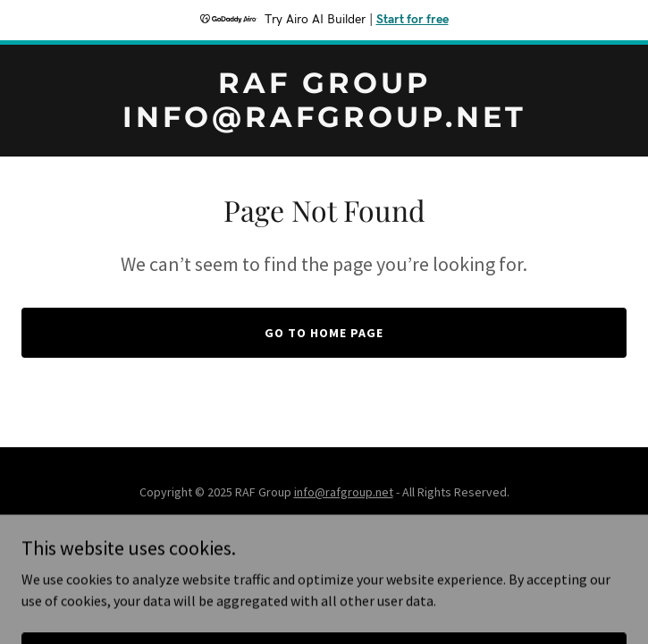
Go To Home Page (324, 333)
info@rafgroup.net (344, 492)
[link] (324, 122)
